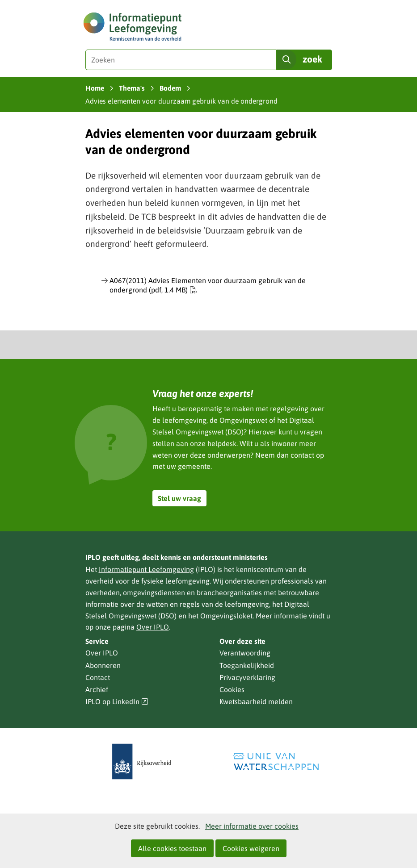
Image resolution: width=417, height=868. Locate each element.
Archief (97, 689)
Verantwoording (245, 653)
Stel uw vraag (179, 498)
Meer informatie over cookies (252, 826)
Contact (98, 677)
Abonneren (103, 665)
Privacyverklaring (247, 677)
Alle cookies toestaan (172, 848)
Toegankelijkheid (247, 665)
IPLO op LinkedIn (117, 702)
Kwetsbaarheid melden (256, 701)
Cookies (232, 689)
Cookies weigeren (251, 848)
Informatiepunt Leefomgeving (146, 569)
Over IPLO (153, 627)
